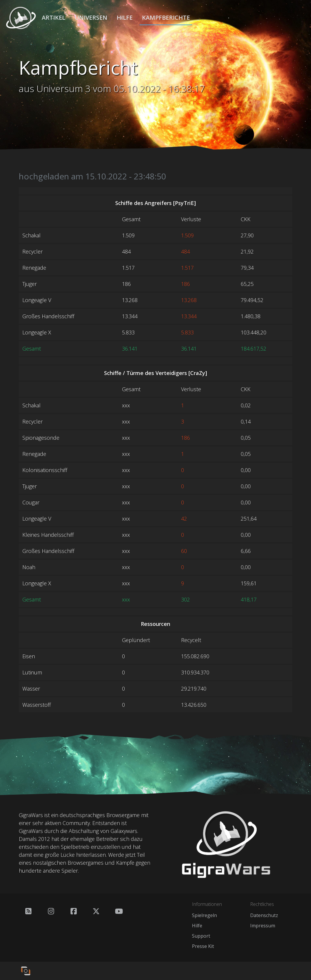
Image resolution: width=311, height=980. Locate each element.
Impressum (263, 926)
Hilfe (125, 17)
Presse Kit (203, 946)
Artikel (53, 17)
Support (201, 936)
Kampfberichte (166, 17)
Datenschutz (264, 915)
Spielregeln (204, 915)
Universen (91, 17)
